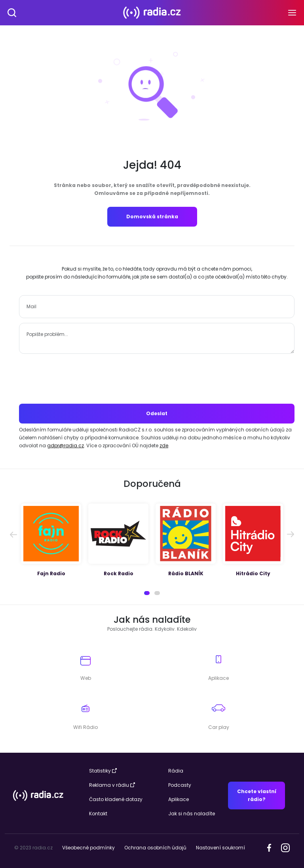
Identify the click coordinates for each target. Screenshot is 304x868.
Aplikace (179, 799)
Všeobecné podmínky (88, 848)
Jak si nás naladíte (192, 814)
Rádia (176, 771)
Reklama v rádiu (112, 785)
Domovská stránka (152, 217)
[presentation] (157, 379)
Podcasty (180, 785)
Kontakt (98, 814)
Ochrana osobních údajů (155, 848)
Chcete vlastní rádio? (257, 795)
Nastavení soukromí (220, 848)
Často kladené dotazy (116, 799)
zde (164, 445)
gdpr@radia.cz (66, 445)
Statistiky (103, 771)
